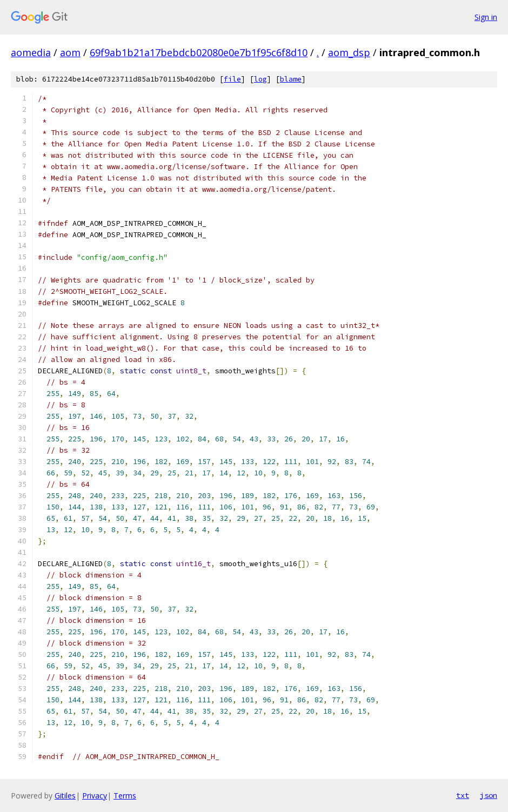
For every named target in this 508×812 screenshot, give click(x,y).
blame (291, 79)
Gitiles (65, 796)
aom (70, 52)
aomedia (31, 52)
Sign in (486, 17)
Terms (125, 796)
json (489, 795)
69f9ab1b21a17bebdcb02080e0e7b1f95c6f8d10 (199, 52)
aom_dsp (349, 52)
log (260, 79)
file (232, 79)
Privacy (95, 796)
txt (463, 795)
